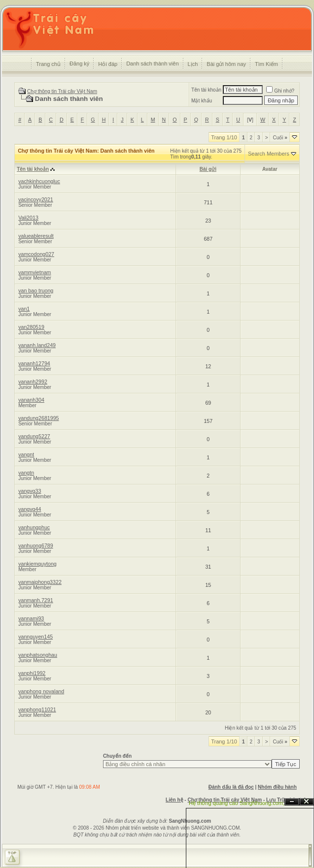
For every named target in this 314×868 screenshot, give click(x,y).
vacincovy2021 (36, 199)
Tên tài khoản (206, 90)
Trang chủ (48, 64)
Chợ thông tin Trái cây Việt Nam (62, 91)
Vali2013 (28, 218)
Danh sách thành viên (152, 64)
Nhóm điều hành (277, 787)
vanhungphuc (34, 527)
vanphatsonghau (38, 655)
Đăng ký (79, 64)
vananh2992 (33, 382)
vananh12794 (34, 363)
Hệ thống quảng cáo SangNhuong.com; (237, 803)
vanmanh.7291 (36, 600)
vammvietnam (35, 272)
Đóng (307, 802)
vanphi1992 (32, 673)
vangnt (26, 454)
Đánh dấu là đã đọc (231, 787)
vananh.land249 (37, 345)
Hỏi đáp (108, 64)
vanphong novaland (41, 691)
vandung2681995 (38, 418)
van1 (24, 309)
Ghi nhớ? (280, 91)
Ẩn (292, 802)
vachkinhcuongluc (39, 181)
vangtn (26, 473)
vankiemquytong (37, 564)
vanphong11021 (37, 709)
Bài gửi (208, 169)
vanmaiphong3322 (40, 582)
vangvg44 (30, 509)
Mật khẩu (202, 101)
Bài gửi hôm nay (226, 64)
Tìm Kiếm (266, 64)
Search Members (269, 154)
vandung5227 (34, 436)
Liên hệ (174, 800)
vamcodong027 (36, 254)
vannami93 (31, 618)
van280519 (31, 327)
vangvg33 (30, 491)
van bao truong (36, 290)
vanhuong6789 (36, 546)
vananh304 (31, 400)
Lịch (193, 64)
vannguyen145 (35, 637)
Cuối (280, 138)
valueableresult (36, 236)
